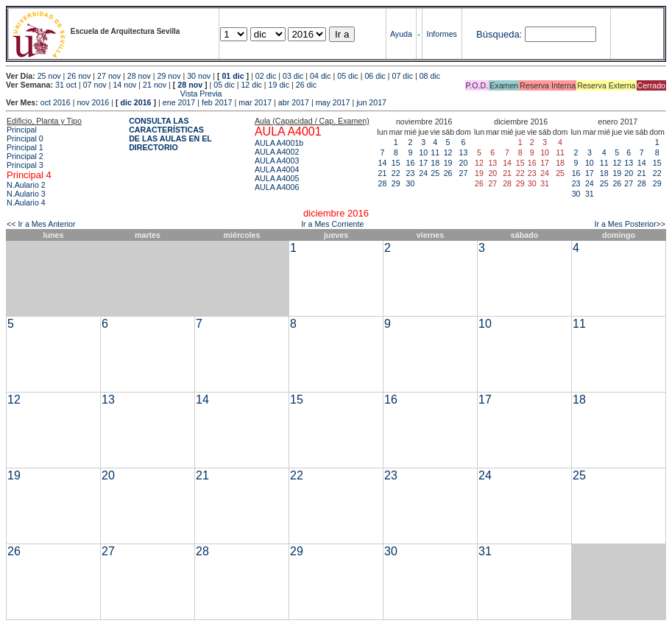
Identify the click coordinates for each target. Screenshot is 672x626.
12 (448, 152)
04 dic (320, 76)
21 (383, 173)
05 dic (347, 76)
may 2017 (333, 102)
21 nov (155, 85)
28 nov (139, 76)
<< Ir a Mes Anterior (41, 224)
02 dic (266, 76)
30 (411, 183)
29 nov (169, 76)
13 (464, 152)
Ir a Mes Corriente (332, 224)
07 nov (95, 85)
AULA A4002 (277, 152)
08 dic (430, 76)
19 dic (279, 85)
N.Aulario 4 (26, 203)
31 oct (66, 85)
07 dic (403, 76)
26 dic (306, 85)
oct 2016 (56, 102)
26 (448, 173)
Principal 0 (25, 138)
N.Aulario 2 (26, 185)
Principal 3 (25, 165)
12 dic (251, 85)
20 (464, 163)
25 (435, 173)
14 (383, 163)
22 (396, 173)
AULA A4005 (277, 178)
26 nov (79, 76)
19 (448, 163)
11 (435, 152)
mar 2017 (255, 102)
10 (423, 152)
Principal (22, 130)
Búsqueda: (499, 34)
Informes (441, 34)
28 (383, 183)
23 (411, 173)
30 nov (199, 76)
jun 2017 (371, 102)
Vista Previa (114, 94)
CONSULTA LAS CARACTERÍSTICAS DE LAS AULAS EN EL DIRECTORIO (170, 134)
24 (423, 173)
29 (396, 183)
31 (590, 194)
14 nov (124, 85)
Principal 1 (25, 147)
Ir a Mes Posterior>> (630, 224)
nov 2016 (93, 102)
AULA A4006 (277, 187)
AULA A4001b (279, 143)
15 (396, 163)
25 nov (49, 76)
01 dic (233, 76)
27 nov (109, 76)
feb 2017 (217, 102)
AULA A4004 (277, 169)
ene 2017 (179, 102)
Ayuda (401, 34)
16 (411, 163)
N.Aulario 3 (26, 194)
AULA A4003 (277, 161)
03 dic (293, 76)
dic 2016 (135, 102)
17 (423, 163)
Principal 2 (25, 156)
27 (464, 173)
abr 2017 (294, 102)
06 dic (375, 76)
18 (435, 163)
